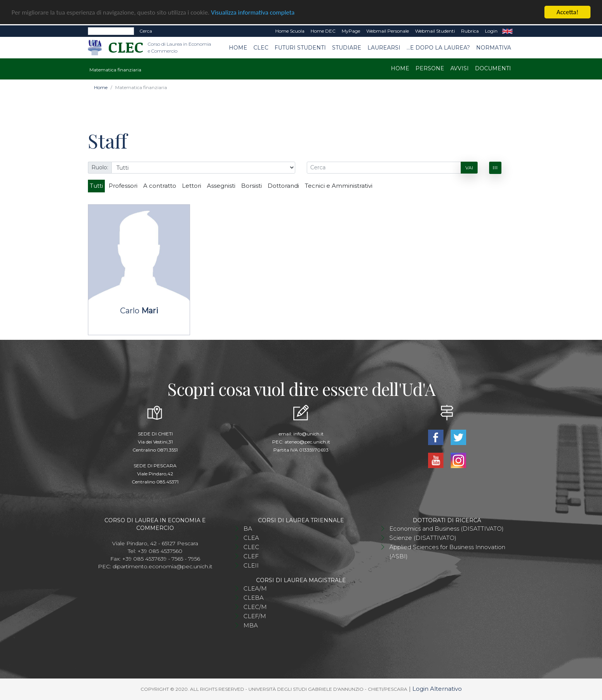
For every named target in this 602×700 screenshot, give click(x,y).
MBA (251, 625)
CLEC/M (255, 607)
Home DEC (323, 31)
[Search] (111, 31)
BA (248, 529)
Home (238, 47)
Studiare (347, 47)
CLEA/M (255, 588)
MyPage (351, 31)
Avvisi (460, 68)
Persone (430, 68)
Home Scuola (290, 31)
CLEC (261, 47)
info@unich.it (308, 434)
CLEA (251, 538)
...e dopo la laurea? (438, 47)
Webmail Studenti (435, 31)
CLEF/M (255, 616)
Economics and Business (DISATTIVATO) (447, 529)
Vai (469, 167)
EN (507, 31)
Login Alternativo (437, 689)
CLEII (251, 565)
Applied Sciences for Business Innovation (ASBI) (447, 552)
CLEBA (254, 598)
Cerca (146, 31)
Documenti (493, 68)
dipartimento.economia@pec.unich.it (162, 566)
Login (491, 31)
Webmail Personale (388, 31)
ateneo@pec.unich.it (307, 442)
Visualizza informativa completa (253, 12)
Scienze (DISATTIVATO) (423, 538)
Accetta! (568, 12)
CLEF (251, 556)
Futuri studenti (300, 47)
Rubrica (470, 31)
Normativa (494, 47)
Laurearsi (384, 47)
